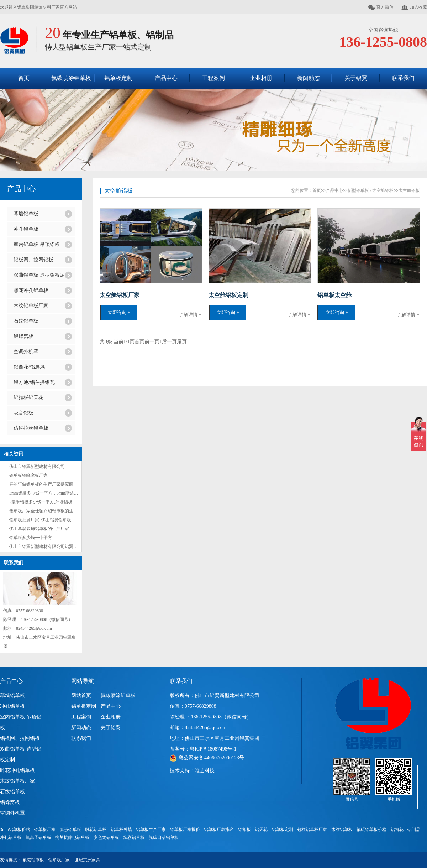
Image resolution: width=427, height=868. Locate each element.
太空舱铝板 (118, 191)
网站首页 (81, 696)
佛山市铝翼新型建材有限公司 (37, 466)
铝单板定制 (118, 78)
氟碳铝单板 (33, 860)
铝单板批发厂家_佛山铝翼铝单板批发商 (47, 520)
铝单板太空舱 (334, 295)
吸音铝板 (23, 413)
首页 (24, 78)
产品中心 (166, 78)
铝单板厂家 (45, 830)
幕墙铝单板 (26, 214)
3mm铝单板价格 (15, 830)
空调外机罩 (26, 352)
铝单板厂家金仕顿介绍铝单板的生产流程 (48, 511)
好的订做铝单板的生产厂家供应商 (41, 484)
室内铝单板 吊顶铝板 (37, 244)
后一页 (169, 342)
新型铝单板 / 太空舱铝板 (371, 190)
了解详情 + (190, 315)
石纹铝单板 (26, 321)
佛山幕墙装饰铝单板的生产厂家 (39, 529)
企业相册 (261, 78)
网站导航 (83, 681)
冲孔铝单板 (26, 229)
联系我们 (403, 78)
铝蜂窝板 (23, 336)
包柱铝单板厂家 (312, 830)
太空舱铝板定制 (228, 295)
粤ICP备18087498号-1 (213, 749)
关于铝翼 (356, 78)
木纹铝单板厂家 (31, 306)
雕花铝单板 (96, 830)
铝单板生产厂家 (151, 830)
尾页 (182, 342)
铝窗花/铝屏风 (29, 367)
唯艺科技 (205, 771)
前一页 (152, 342)
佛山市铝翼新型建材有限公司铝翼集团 (46, 547)
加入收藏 (414, 7)
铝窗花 (397, 830)
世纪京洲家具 (87, 860)
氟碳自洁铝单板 (164, 837)
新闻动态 (309, 78)
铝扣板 (244, 830)
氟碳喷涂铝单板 (71, 78)
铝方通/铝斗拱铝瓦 (34, 382)
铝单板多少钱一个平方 (31, 538)
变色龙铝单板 (106, 837)
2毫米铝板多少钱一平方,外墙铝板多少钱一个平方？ (58, 502)
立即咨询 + (119, 312)
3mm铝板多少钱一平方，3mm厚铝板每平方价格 (54, 493)
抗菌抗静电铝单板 (72, 837)
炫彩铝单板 (134, 837)
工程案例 (213, 78)
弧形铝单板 (70, 830)
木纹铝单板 (342, 830)
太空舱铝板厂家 (120, 295)
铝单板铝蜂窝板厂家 (28, 475)
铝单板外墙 (121, 830)
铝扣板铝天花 (28, 398)
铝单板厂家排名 (219, 830)
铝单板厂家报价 (185, 830)
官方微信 (381, 7)
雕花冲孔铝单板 (31, 290)
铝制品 (414, 830)
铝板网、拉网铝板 (33, 260)
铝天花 (261, 830)
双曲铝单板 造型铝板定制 (39, 277)
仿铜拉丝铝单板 (31, 428)
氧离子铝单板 (38, 837)
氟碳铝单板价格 (371, 830)
